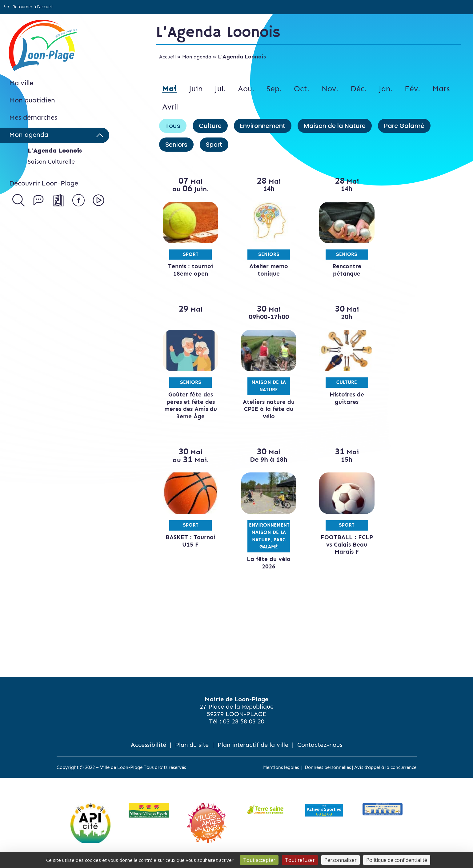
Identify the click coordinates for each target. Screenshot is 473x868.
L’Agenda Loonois (55, 150)
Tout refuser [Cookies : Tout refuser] (300, 860)
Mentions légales (281, 767)
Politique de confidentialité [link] (397, 860)
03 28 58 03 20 (244, 721)
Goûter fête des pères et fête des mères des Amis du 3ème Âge (190, 405)
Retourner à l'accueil (32, 7)
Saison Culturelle (51, 161)
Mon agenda (197, 57)
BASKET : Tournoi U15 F (190, 541)
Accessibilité (148, 745)
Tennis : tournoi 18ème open (190, 270)
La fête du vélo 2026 (266, 563)
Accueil (167, 57)
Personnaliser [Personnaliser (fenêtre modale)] (341, 860)
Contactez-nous (320, 745)
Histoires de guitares (342, 398)
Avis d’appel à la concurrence (385, 767)
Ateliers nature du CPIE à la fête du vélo (266, 409)
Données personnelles (328, 767)
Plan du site (192, 745)
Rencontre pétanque (342, 270)
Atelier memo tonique (266, 270)
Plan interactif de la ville (253, 745)
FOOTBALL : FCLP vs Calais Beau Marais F (342, 545)
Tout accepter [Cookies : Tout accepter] (259, 860)
